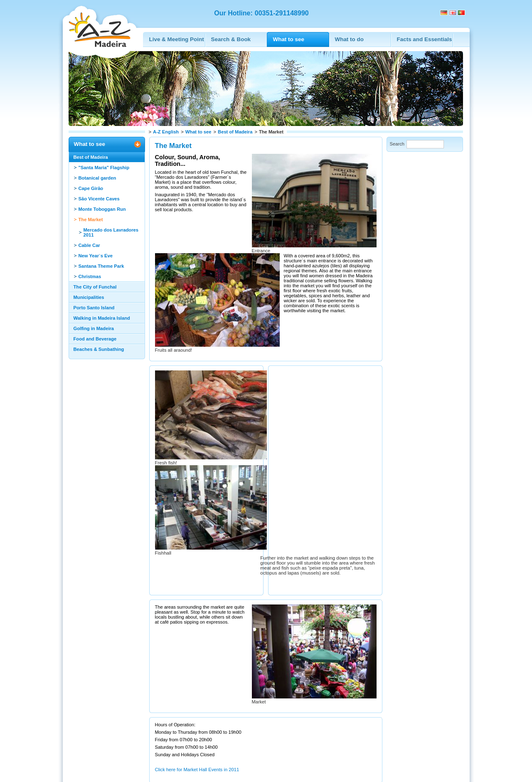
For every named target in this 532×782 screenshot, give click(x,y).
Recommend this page (180, 740)
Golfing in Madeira (94, 328)
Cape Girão (91, 188)
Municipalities (89, 297)
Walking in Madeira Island (102, 318)
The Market (91, 220)
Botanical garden (97, 178)
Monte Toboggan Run (102, 209)
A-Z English (166, 132)
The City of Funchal (95, 287)
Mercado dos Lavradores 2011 (111, 232)
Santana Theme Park (101, 266)
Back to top (86, 740)
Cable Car (89, 245)
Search (397, 144)
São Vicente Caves (99, 199)
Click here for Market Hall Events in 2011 (197, 718)
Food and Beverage (95, 339)
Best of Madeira (235, 132)
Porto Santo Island (94, 308)
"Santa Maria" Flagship (104, 168)
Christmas (90, 276)
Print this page (127, 740)
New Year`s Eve (96, 256)
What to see (198, 132)
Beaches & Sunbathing (99, 349)
